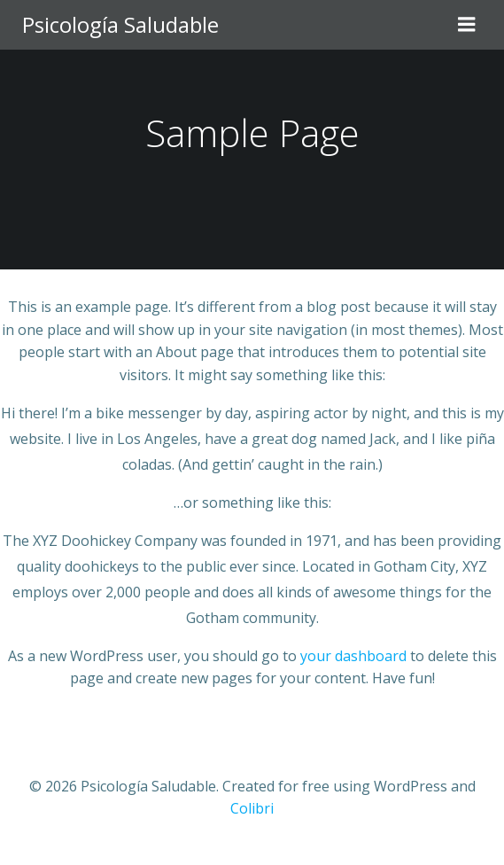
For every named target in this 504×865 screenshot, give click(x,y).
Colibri (252, 808)
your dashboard (353, 656)
